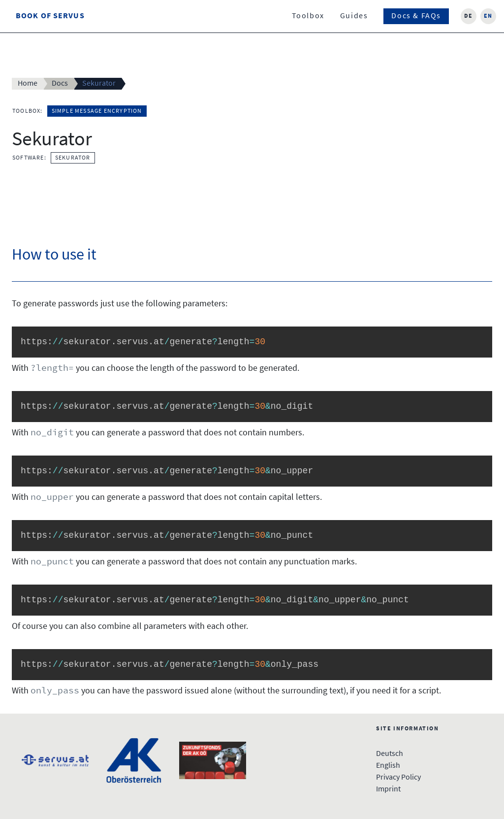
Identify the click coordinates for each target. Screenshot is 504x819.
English (388, 766)
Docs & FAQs (416, 16)
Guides (354, 16)
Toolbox (308, 16)
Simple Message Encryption (97, 111)
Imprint (388, 789)
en (488, 16)
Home (28, 84)
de (469, 16)
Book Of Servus (50, 16)
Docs (60, 84)
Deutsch (390, 754)
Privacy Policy (398, 778)
